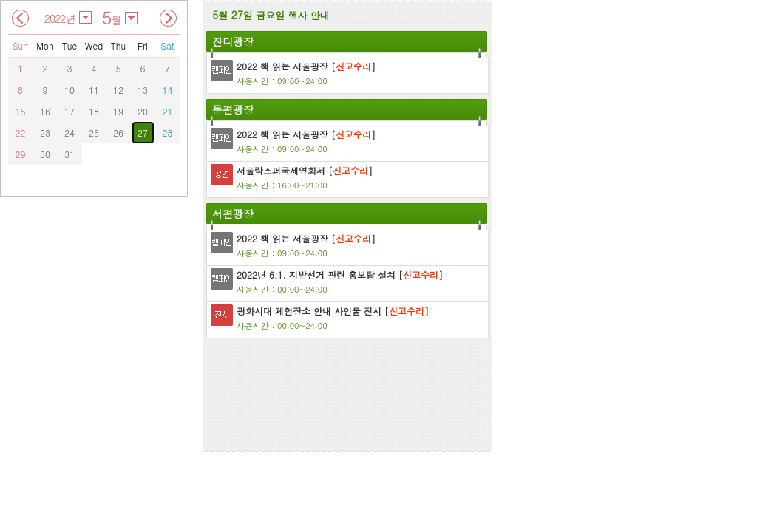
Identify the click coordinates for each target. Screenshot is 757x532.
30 (45, 154)
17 (69, 111)
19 (118, 111)
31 (69, 154)
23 (45, 133)
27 (143, 133)
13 (143, 90)
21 (168, 111)
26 (118, 133)
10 (69, 90)
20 (143, 111)
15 (21, 111)
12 (118, 90)
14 (168, 90)
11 (94, 90)
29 (21, 154)
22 (21, 133)
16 (45, 111)
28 (168, 133)
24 (69, 133)
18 (94, 111)
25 (94, 133)
